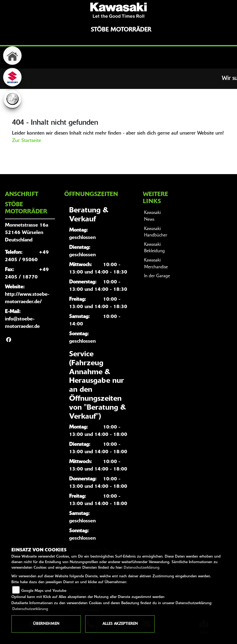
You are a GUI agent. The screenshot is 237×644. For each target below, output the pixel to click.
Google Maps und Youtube (44, 591)
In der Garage (157, 276)
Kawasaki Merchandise (156, 264)
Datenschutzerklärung (142, 568)
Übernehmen (46, 624)
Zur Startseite (27, 141)
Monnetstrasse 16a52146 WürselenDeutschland (27, 233)
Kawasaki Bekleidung (154, 248)
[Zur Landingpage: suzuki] (12, 77)
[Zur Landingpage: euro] (12, 99)
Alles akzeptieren (120, 624)
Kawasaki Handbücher (156, 232)
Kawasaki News (152, 216)
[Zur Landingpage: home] (12, 56)
